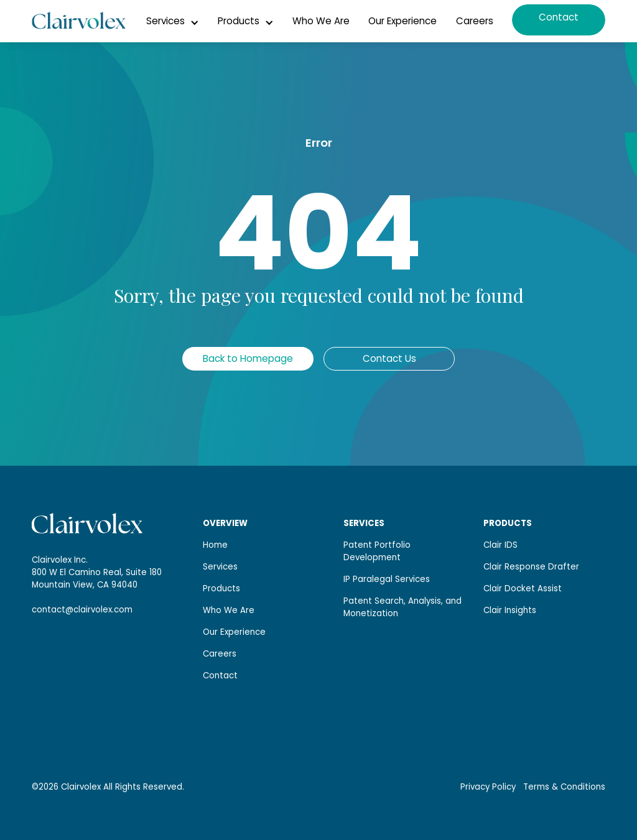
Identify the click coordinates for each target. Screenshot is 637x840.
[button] (173, 21)
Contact (559, 17)
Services (220, 567)
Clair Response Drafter (531, 567)
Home (215, 545)
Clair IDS (500, 545)
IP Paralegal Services (387, 579)
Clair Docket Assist (523, 588)
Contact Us (389, 358)
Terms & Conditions (564, 787)
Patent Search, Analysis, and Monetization (402, 607)
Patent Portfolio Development (377, 551)
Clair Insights (510, 610)
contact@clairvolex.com (82, 610)
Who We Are (321, 21)
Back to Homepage (248, 358)
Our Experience (402, 21)
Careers (475, 21)
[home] (78, 21)
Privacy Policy (488, 787)
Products (221, 588)
